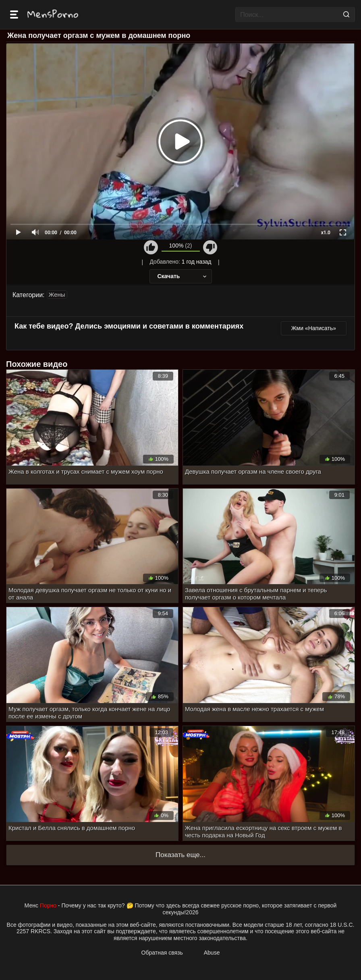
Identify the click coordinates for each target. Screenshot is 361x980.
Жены (57, 294)
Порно (48, 905)
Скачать (183, 276)
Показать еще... (180, 855)
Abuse (212, 953)
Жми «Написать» (314, 328)
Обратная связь (162, 953)
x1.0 (326, 233)
